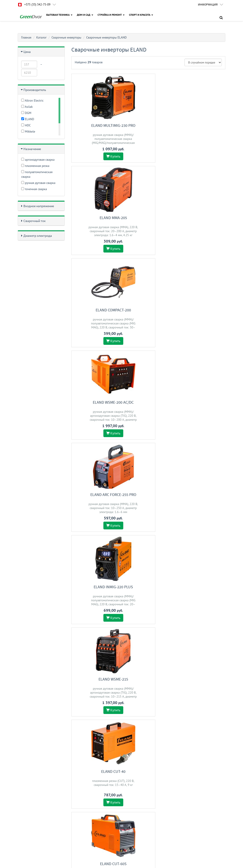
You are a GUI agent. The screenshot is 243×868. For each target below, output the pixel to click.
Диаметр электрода (38, 236)
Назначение (32, 149)
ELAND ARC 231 (148, 679)
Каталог (42, 37)
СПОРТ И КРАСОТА (141, 15)
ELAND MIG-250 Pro (202, 402)
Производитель (35, 90)
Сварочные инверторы (67, 37)
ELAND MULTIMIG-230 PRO (95, 125)
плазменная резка (35, 166)
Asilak (27, 107)
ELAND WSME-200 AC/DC (95, 218)
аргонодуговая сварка (38, 160)
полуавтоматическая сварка (37, 174)
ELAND (28, 119)
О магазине (132, 778)
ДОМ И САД (85, 15)
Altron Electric (32, 100)
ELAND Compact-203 (95, 402)
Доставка (131, 772)
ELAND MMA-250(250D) (202, 679)
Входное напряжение (39, 206)
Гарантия (130, 760)
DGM (26, 113)
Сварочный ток (34, 221)
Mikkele (28, 131)
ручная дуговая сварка (38, 183)
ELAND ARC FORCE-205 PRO (95, 495)
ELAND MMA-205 (148, 125)
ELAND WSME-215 (95, 310)
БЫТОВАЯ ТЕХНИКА (60, 15)
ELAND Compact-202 (148, 402)
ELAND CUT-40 (148, 310)
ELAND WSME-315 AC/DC (95, 679)
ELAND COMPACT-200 (202, 125)
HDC (26, 125)
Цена (27, 52)
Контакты (131, 766)
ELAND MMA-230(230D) (202, 495)
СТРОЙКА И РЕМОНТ (111, 15)
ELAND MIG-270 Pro (148, 495)
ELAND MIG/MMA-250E (202, 587)
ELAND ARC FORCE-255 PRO (148, 218)
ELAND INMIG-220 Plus (202, 218)
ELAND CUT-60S (202, 310)
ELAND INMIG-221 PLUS (148, 587)
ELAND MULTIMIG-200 (95, 587)
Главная (26, 37)
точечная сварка (34, 189)
